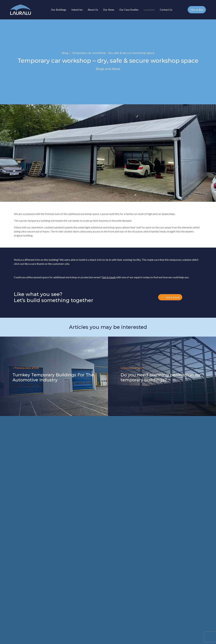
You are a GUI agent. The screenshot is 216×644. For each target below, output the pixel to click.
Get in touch (109, 277)
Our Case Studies (129, 10)
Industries (77, 10)
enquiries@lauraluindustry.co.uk (29, 527)
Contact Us (166, 10)
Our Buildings (59, 10)
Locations (149, 10)
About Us (93, 10)
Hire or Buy (197, 10)
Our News (109, 10)
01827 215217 (185, 10)
